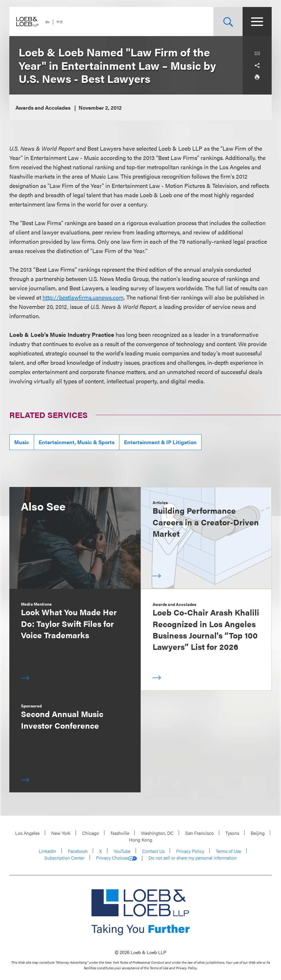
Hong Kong (141, 840)
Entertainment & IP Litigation (160, 442)
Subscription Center (64, 858)
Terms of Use (228, 851)
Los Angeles (27, 833)
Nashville (120, 833)
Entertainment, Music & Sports (77, 442)
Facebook (78, 851)
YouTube (122, 851)
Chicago (91, 833)
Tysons (232, 833)
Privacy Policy (190, 851)
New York (61, 833)
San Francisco (199, 833)
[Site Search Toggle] (228, 22)
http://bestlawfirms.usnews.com (83, 297)
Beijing (258, 833)
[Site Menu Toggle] (257, 22)
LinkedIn (47, 851)
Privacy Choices (116, 858)
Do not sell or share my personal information (193, 858)
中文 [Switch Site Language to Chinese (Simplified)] (60, 22)
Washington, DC (157, 833)
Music (22, 442)
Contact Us (153, 851)
